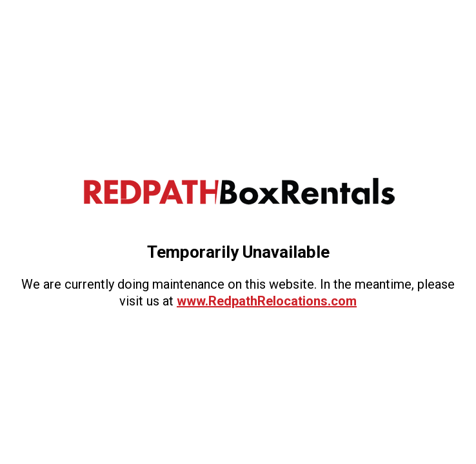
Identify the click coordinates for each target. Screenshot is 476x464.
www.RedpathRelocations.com (267, 301)
